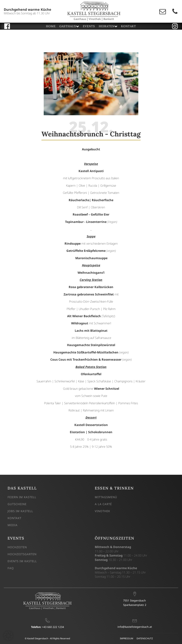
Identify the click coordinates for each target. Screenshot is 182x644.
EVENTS (89, 26)
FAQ (11, 568)
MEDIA (13, 525)
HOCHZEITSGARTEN (22, 554)
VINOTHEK (102, 511)
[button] (8, 636)
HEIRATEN (108, 26)
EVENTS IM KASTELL (22, 561)
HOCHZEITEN (17, 547)
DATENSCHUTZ (145, 639)
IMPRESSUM (127, 639)
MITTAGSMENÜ (106, 497)
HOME (51, 26)
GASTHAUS (69, 26)
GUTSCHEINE (17, 504)
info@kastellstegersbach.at (135, 627)
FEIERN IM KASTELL (22, 497)
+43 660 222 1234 (47, 627)
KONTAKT (129, 26)
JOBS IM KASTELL (20, 511)
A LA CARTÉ (103, 504)
